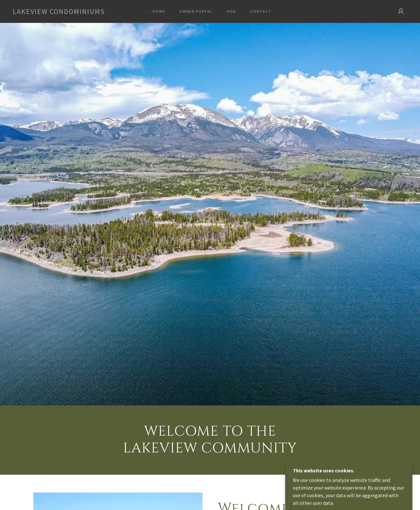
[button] (401, 11)
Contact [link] (261, 11)
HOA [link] (231, 11)
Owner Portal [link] (196, 11)
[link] (59, 12)
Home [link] (159, 11)
